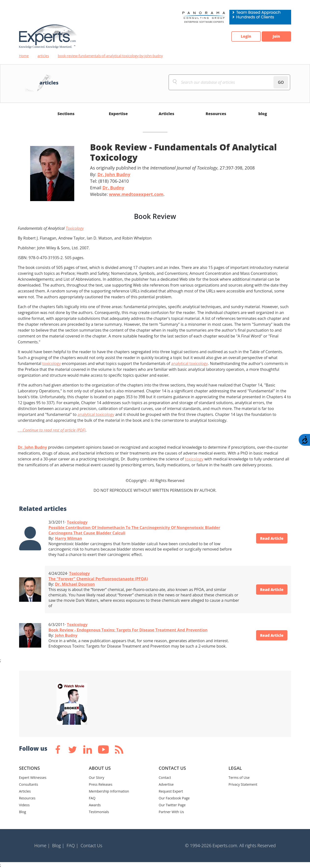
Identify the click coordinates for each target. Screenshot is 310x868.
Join (275, 36)
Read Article (270, 538)
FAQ (92, 798)
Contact (165, 778)
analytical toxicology (190, 363)
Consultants (29, 784)
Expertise (118, 114)
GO (281, 82)
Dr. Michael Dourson (75, 584)
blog (263, 114)
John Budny (66, 635)
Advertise (166, 784)
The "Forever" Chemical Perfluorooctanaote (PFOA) (98, 579)
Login (242, 36)
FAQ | (73, 845)
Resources (216, 114)
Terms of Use (239, 778)
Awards (95, 805)
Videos (24, 805)
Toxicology (75, 228)
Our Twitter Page (172, 805)
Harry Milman (68, 538)
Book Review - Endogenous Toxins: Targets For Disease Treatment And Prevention (128, 630)
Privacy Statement (243, 784)
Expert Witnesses (33, 778)
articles (43, 56)
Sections (66, 114)
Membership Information (109, 791)
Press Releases (101, 784)
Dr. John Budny (114, 174)
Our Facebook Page (174, 798)
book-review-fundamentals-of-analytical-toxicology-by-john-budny (110, 56)
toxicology (52, 363)
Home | (42, 845)
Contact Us (92, 845)
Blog (23, 812)
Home (24, 56)
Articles (166, 114)
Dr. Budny (113, 188)
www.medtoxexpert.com (136, 194)
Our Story (97, 778)
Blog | (58, 845)
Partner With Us (171, 812)
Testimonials (99, 812)
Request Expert (171, 791)
